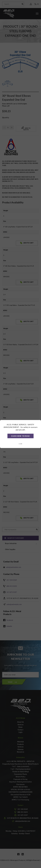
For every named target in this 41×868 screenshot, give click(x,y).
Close (20, 444)
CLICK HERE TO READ (20, 436)
